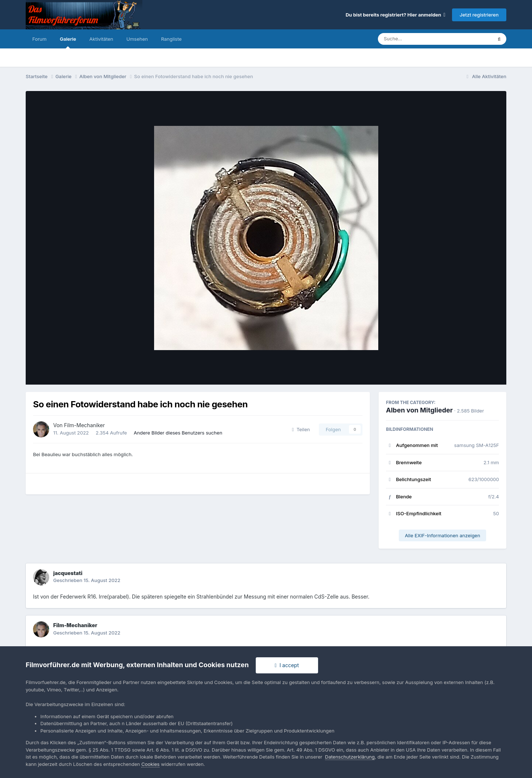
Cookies (150, 764)
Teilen (301, 429)
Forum (39, 39)
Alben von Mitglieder (419, 410)
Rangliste (171, 39)
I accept (287, 665)
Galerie (68, 42)
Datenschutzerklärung (350, 757)
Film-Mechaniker (85, 425)
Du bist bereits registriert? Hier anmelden (396, 15)
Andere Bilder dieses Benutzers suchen (178, 433)
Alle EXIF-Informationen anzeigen (442, 535)
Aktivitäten (101, 39)
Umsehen (137, 39)
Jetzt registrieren (479, 15)
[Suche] (420, 39)
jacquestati (68, 573)
